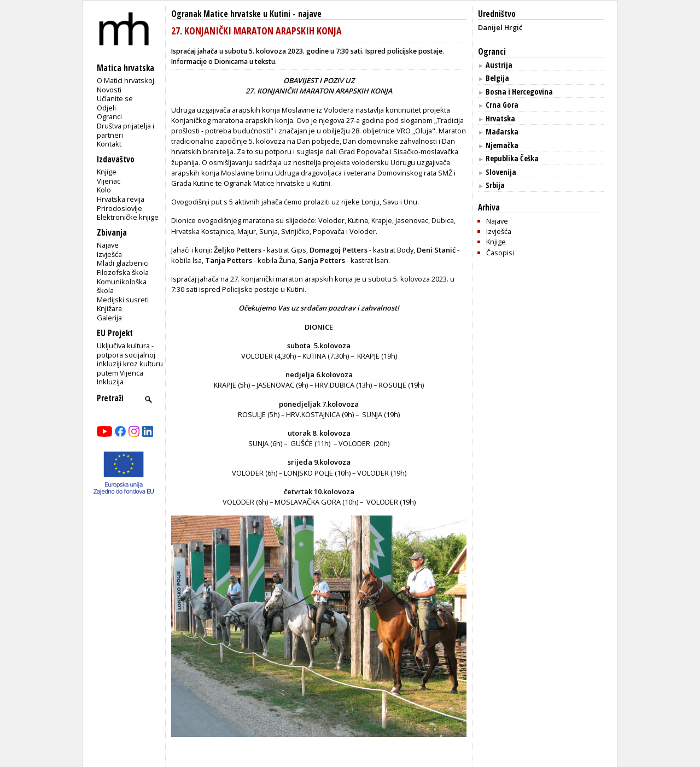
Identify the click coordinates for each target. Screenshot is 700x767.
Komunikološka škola (122, 286)
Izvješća (109, 254)
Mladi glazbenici (123, 263)
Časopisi (500, 253)
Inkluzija (110, 382)
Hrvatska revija (121, 199)
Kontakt (109, 144)
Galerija (109, 318)
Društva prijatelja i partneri (126, 130)
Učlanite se (115, 98)
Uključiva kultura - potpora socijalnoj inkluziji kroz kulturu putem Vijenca (130, 359)
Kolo (104, 190)
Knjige (107, 172)
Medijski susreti (123, 300)
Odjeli (106, 108)
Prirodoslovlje (119, 208)
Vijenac (109, 181)
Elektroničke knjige (128, 217)
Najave (108, 245)
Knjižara (109, 308)
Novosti (109, 90)
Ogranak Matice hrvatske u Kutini (231, 14)
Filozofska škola (123, 272)
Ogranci (109, 116)
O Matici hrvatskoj (126, 80)
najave (310, 14)
